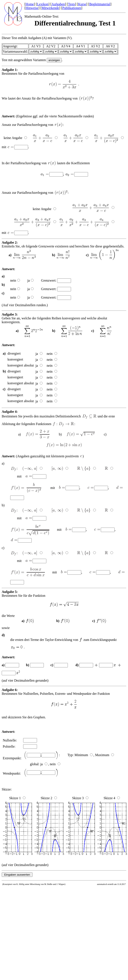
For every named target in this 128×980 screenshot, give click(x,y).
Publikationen (72, 8)
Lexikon (43, 4)
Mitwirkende (50, 8)
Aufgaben (58, 4)
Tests (72, 4)
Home (30, 4)
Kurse (82, 4)
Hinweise (32, 8)
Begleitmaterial (100, 4)
